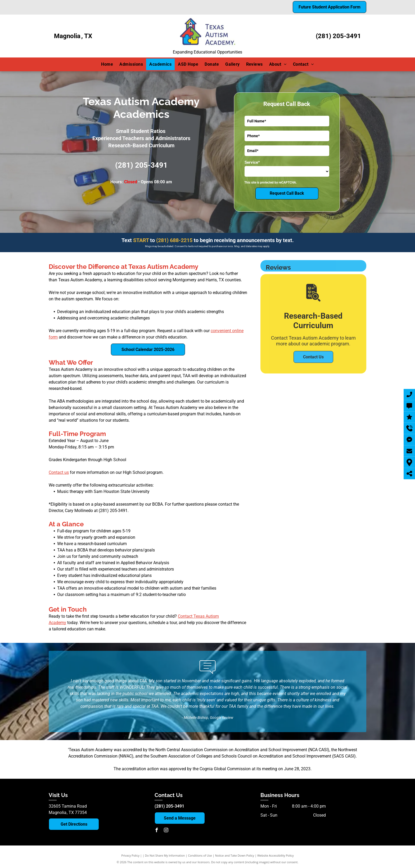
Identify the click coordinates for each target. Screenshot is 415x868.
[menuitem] (107, 64)
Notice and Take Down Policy (235, 855)
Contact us (59, 472)
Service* (252, 162)
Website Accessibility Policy (276, 855)
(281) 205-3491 (338, 36)
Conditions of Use (200, 855)
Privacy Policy (130, 855)
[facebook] (157, 831)
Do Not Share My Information (165, 855)
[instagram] (166, 831)
